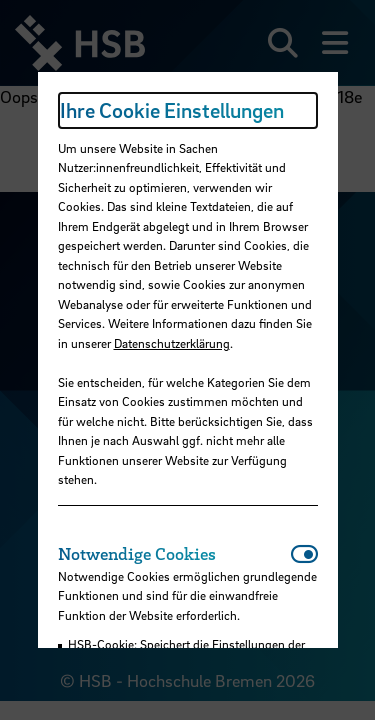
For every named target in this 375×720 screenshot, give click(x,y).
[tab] (174, 554)
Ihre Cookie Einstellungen (172, 110)
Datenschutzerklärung (172, 343)
